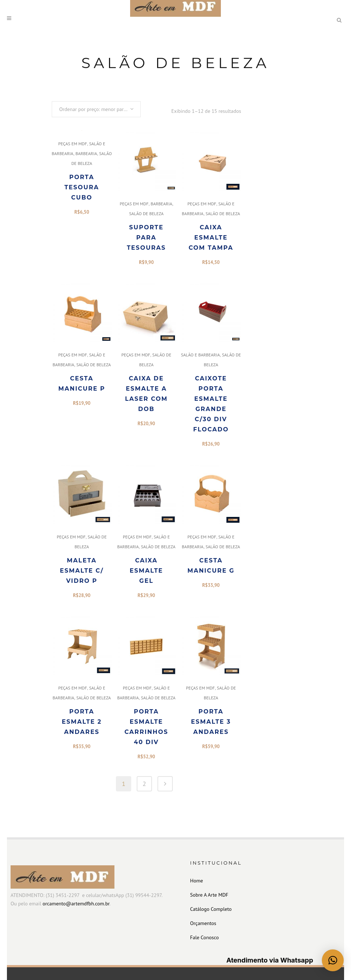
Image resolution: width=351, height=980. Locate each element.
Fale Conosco (205, 937)
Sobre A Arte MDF (209, 895)
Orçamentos (203, 923)
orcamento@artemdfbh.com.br (76, 904)
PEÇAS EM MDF (73, 144)
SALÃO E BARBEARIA (200, 355)
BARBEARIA (86, 153)
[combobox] (96, 109)
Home (197, 881)
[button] (333, 960)
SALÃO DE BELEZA (146, 214)
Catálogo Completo (211, 909)
